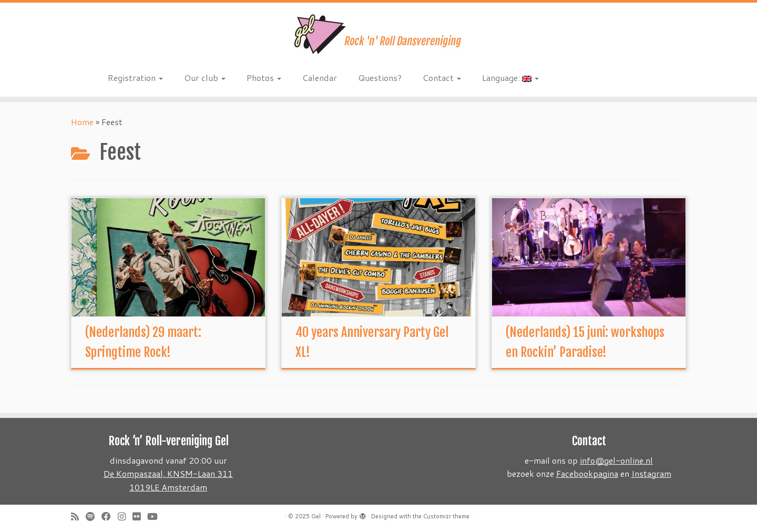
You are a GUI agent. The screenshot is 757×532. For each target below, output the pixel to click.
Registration (135, 78)
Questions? (380, 78)
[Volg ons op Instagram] (125, 516)
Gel (316, 516)
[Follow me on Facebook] (110, 516)
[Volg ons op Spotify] (94, 516)
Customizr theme (446, 516)
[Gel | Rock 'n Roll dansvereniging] (378, 34)
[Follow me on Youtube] (156, 516)
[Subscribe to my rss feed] (78, 516)
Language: (510, 78)
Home (82, 122)
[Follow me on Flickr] (140, 516)
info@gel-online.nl (616, 460)
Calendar (320, 78)
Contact (442, 78)
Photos (264, 78)
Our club (205, 78)
